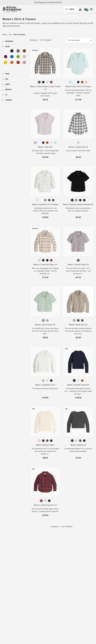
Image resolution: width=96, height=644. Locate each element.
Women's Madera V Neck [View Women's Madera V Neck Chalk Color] (45, 445)
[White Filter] (6, 51)
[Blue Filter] (12, 57)
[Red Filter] (18, 62)
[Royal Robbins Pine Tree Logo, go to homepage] (12, 9)
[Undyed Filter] (6, 68)
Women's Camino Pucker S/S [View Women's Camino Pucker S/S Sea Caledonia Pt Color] (78, 265)
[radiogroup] (45, 82)
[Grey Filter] (18, 51)
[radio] (39, 82)
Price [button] (7, 74)
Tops (10, 35)
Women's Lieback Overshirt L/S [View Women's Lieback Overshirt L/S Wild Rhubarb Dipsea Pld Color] (45, 505)
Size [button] (7, 79)
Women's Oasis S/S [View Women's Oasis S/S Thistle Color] (45, 147)
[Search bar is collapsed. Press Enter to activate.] (70, 9)
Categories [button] (9, 41)
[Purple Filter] (6, 57)
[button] (86, 9)
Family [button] (8, 84)
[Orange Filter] (12, 62)
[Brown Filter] (24, 51)
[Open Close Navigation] (91, 9)
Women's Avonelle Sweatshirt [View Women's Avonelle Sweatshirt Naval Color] (78, 385)
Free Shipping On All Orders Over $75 (48, 2)
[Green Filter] (18, 57)
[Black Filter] (12, 51)
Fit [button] (6, 95)
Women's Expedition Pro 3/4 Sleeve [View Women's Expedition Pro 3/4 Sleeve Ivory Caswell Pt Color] (45, 204)
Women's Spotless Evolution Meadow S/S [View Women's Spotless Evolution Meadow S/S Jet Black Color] (78, 204)
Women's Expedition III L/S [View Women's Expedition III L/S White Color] (45, 385)
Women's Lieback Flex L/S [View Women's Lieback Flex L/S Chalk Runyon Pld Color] (78, 147)
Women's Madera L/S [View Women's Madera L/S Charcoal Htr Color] (78, 445)
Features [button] (9, 100)
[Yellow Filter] (6, 62)
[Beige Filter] (24, 57)
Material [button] (8, 90)
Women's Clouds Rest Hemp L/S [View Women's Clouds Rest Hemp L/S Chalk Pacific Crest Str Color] (45, 265)
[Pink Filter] (24, 62)
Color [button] (7, 47)
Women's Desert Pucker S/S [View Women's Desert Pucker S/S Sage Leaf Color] (45, 325)
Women (5, 35)
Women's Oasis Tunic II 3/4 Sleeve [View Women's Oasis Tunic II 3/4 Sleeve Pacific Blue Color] (78, 86)
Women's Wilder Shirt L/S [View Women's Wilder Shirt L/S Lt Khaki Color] (78, 325)
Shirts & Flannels (19, 35)
